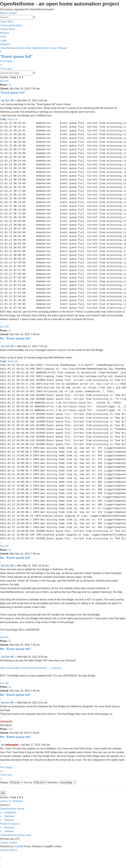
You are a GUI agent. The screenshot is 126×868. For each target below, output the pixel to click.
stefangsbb (6, 721)
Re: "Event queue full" (15, 338)
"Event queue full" (16, 56)
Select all (12, 119)
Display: (12, 782)
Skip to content (8, 13)
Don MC (5, 81)
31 (10, 85)
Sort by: (36, 782)
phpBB (18, 846)
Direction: (62, 782)
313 (10, 729)
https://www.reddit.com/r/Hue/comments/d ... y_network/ (31, 668)
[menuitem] (11, 25)
